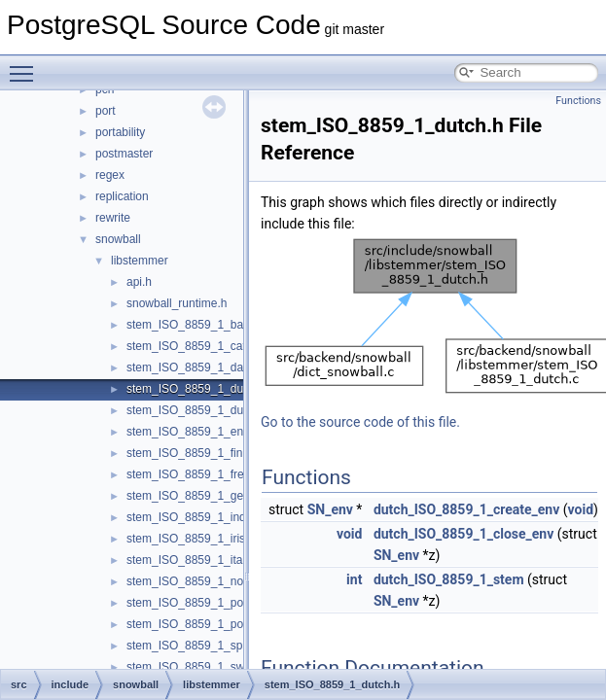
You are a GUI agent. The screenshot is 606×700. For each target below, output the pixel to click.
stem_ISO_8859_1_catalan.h (202, 346)
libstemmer (140, 261)
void (581, 509)
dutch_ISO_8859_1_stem (449, 579)
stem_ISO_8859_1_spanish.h (203, 646)
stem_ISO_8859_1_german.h (203, 496)
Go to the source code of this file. (360, 422)
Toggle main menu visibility (26, 65)
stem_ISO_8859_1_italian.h (198, 560)
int (354, 579)
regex (110, 175)
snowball (118, 239)
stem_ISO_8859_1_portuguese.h (213, 624)
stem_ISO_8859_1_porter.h (198, 603)
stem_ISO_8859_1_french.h (199, 474)
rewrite (113, 218)
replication (122, 196)
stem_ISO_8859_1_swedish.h (204, 667)
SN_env (330, 509)
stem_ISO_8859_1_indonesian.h (212, 517)
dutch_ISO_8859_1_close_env (463, 534)
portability (120, 132)
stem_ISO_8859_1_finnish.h (200, 453)
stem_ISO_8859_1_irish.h (194, 539)
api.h (139, 282)
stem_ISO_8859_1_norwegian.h (210, 581)
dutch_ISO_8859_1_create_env (466, 509)
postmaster (124, 154)
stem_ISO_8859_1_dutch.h (197, 389)
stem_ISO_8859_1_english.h (202, 432)
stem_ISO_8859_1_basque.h (202, 325)
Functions (578, 101)
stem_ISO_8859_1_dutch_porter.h (215, 410)
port (106, 111)
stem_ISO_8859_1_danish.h (200, 367)
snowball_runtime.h (177, 303)
